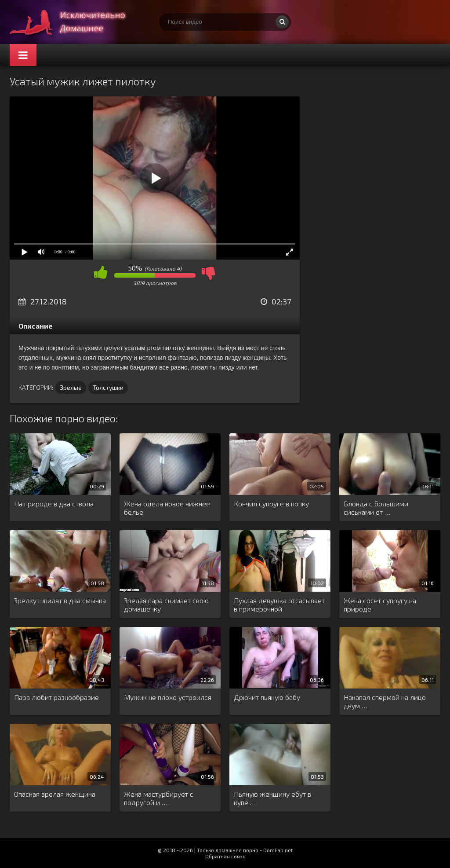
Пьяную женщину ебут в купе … (272, 798)
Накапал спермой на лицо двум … (385, 701)
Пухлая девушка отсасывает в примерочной (279, 604)
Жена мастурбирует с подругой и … (159, 798)
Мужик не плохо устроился (168, 697)
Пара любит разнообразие (56, 697)
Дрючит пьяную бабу (267, 697)
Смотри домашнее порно (76, 22)
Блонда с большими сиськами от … (376, 508)
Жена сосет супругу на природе (380, 604)
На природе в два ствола (54, 504)
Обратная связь (225, 856)
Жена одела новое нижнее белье (167, 508)
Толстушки (108, 387)
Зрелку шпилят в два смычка (60, 600)
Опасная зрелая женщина (55, 794)
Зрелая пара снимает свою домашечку (166, 604)
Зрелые (71, 387)
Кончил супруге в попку (271, 504)
